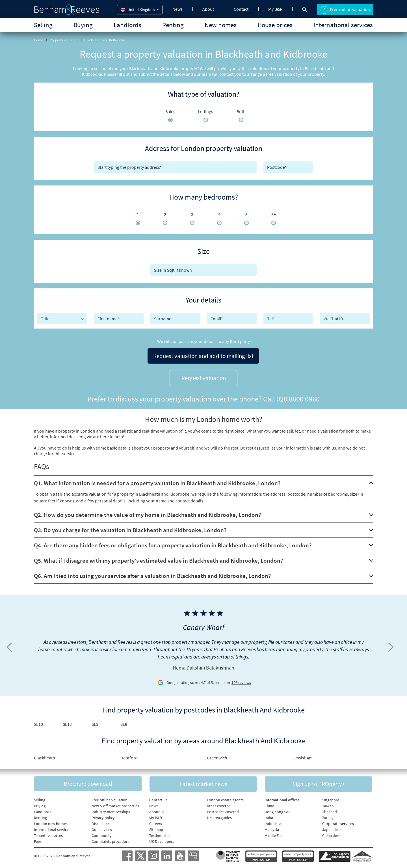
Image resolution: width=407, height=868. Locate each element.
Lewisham (303, 756)
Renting (173, 25)
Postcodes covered (223, 811)
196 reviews (241, 681)
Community (102, 834)
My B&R (275, 9)
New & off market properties (115, 805)
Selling (43, 25)
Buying (83, 25)
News (177, 9)
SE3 (95, 722)
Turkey (328, 817)
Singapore (331, 799)
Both (241, 111)
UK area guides (219, 817)
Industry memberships (111, 811)
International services (343, 25)
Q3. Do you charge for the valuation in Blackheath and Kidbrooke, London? (130, 528)
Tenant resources (48, 834)
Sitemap (156, 828)
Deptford (129, 756)
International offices (282, 799)
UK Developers (162, 840)
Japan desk (332, 828)
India (269, 817)
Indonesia (273, 822)
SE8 (124, 722)
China (269, 805)
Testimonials (160, 834)
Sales (170, 111)
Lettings (205, 111)
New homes (221, 25)
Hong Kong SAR (278, 811)
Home (38, 40)
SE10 (38, 722)
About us (157, 811)
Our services (102, 828)
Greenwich (217, 756)
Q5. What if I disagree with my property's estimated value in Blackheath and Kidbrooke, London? (158, 559)
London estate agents (225, 799)
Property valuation (64, 40)
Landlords (127, 25)
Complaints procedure (111, 840)
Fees (38, 840)
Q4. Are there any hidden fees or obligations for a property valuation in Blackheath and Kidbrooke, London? (173, 544)
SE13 (67, 722)
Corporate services (338, 822)
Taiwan (328, 805)
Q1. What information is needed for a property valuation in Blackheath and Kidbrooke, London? (157, 481)
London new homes (51, 822)
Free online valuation (110, 799)
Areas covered (219, 805)
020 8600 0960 (298, 397)
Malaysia (272, 828)
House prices (275, 25)
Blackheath (45, 756)
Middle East (274, 834)
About (208, 9)
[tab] (203, 481)
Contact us (158, 799)
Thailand (330, 811)
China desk (331, 834)
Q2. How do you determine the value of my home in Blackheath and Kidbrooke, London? (147, 513)
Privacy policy (103, 817)
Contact (241, 9)
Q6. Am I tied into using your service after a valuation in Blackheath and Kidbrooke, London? (152, 574)
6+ (274, 214)
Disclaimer (100, 822)
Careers (156, 822)
